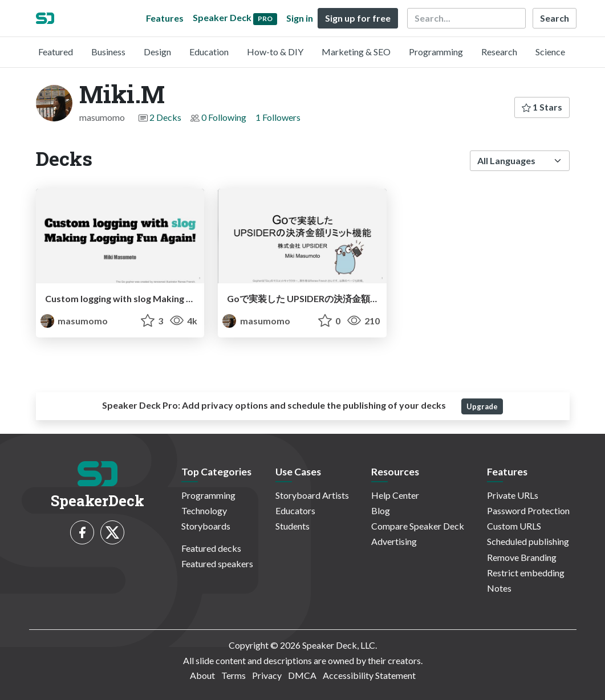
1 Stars (542, 107)
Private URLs (513, 495)
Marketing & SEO (356, 52)
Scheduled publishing (528, 541)
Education (209, 52)
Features (165, 18)
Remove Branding (522, 557)
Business (108, 52)
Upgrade (482, 406)
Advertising (394, 541)
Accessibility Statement (369, 675)
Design (157, 52)
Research (499, 52)
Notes (499, 588)
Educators (295, 510)
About (202, 675)
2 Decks (165, 117)
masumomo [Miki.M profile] (74, 321)
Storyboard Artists (312, 495)
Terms (234, 675)
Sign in (300, 18)
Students (293, 526)
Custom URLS (514, 526)
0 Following (224, 117)
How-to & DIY (275, 52)
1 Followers (278, 117)
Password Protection (528, 510)
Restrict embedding (526, 573)
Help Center (395, 495)
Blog (381, 510)
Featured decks (211, 548)
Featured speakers (217, 563)
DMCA (302, 675)
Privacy (267, 675)
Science (550, 52)
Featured (56, 52)
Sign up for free (358, 18)
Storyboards (206, 526)
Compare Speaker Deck (418, 526)
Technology (204, 510)
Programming (436, 52)
